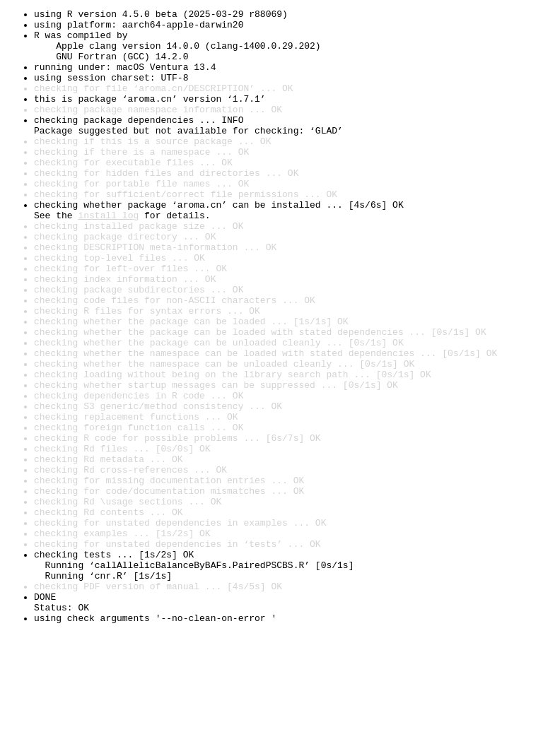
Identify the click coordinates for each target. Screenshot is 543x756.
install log (108, 257)
